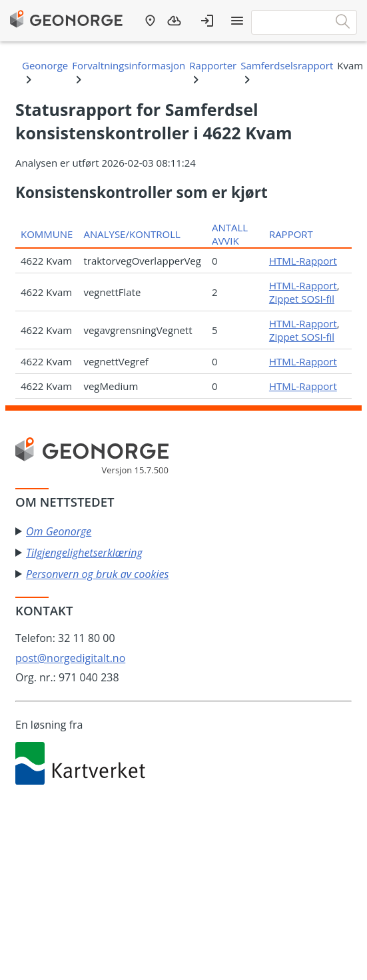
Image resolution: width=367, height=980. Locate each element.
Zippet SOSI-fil (302, 299)
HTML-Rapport (303, 261)
